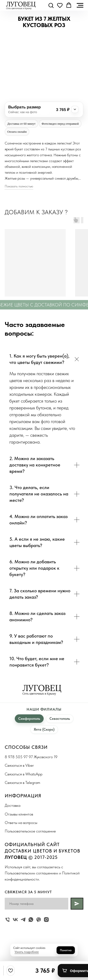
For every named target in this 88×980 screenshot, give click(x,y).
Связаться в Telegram (22, 782)
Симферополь (29, 719)
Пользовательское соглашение (30, 831)
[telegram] (23, 920)
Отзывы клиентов (19, 814)
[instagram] (46, 920)
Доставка (13, 805)
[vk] (15, 920)
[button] (51, 5)
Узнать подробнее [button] (27, 952)
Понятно (66, 950)
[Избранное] (11, 971)
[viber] (39, 920)
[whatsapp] (31, 920)
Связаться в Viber (19, 765)
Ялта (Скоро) (44, 729)
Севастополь (60, 719)
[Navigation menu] (80, 5)
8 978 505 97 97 (19, 757)
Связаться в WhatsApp (24, 774)
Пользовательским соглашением (31, 873)
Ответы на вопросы (21, 823)
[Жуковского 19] (8, 920)
